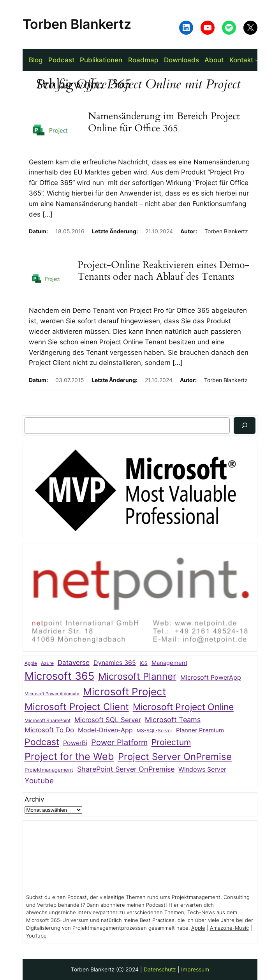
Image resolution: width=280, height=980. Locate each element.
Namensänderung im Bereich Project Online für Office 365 (164, 122)
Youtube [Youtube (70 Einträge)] (39, 781)
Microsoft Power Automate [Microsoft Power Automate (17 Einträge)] (52, 694)
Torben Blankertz (77, 24)
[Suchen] (245, 426)
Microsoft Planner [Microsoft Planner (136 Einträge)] (137, 676)
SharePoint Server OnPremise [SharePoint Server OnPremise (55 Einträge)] (126, 769)
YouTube (36, 936)
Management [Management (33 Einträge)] (169, 663)
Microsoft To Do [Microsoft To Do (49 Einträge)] (49, 730)
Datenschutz (160, 969)
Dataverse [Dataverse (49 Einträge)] (74, 662)
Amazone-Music (229, 928)
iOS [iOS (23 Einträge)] (144, 663)
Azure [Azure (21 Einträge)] (47, 663)
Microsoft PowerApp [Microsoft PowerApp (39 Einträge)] (211, 678)
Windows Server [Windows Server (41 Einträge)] (202, 769)
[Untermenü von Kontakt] (257, 60)
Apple (198, 928)
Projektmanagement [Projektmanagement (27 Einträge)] (49, 770)
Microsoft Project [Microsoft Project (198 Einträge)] (124, 692)
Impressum (195, 969)
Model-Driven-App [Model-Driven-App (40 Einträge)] (105, 730)
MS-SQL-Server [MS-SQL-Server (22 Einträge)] (154, 731)
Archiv (34, 799)
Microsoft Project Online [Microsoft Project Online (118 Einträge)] (183, 707)
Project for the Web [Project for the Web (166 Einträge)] (69, 756)
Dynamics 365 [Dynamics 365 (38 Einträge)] (115, 663)
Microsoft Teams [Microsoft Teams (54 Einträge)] (173, 720)
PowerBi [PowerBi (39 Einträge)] (75, 743)
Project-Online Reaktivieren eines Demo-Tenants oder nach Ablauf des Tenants (163, 271)
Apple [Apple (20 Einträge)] (31, 663)
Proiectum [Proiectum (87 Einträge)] (171, 742)
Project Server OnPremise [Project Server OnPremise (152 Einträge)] (175, 756)
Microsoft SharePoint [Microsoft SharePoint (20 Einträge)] (48, 721)
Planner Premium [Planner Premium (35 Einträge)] (200, 730)
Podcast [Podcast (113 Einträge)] (42, 742)
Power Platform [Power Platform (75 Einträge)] (119, 742)
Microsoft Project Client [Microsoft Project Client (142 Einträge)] (77, 707)
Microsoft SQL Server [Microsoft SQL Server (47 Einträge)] (108, 720)
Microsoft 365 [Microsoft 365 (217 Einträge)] (59, 676)
